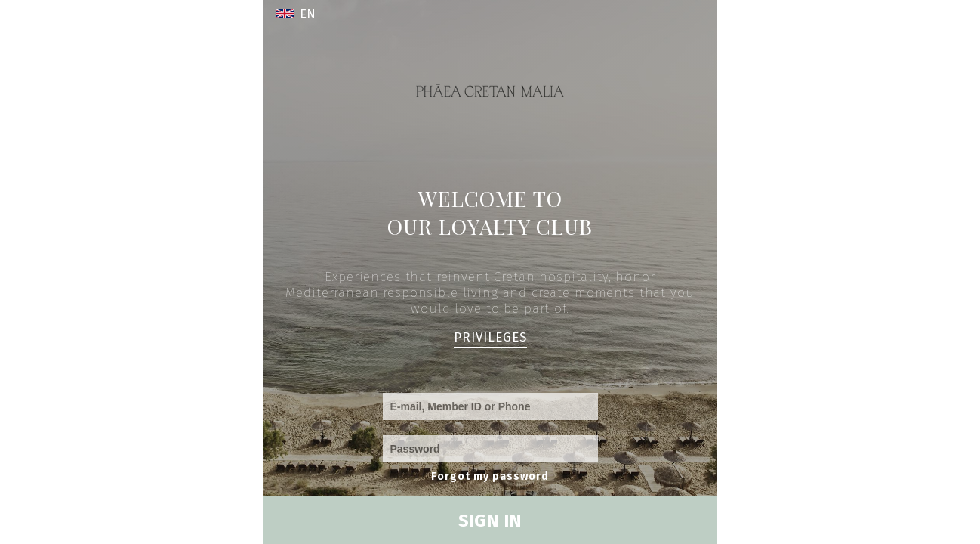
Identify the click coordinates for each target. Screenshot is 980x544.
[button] (305, 14)
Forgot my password (490, 476)
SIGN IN (490, 521)
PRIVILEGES (490, 337)
